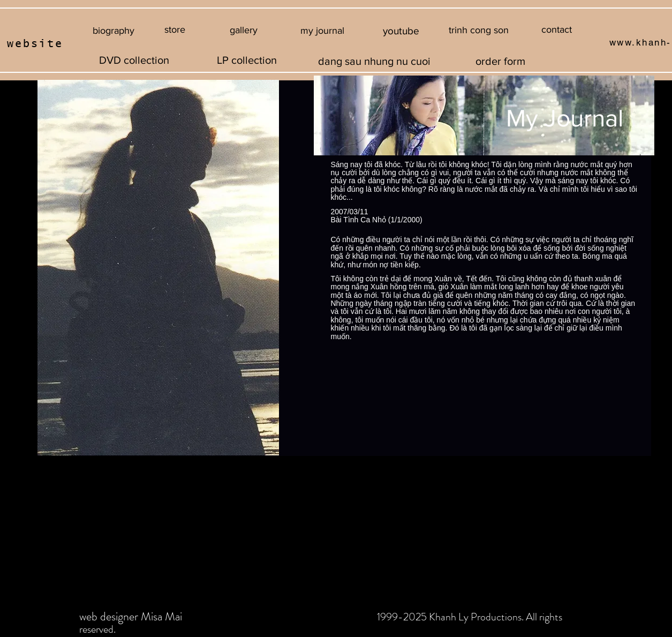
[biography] (114, 31)
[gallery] (244, 31)
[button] (479, 31)
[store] (175, 30)
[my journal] (323, 31)
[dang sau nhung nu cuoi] (375, 61)
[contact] (557, 30)
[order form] (500, 61)
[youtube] (401, 31)
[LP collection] (247, 60)
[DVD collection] (134, 60)
